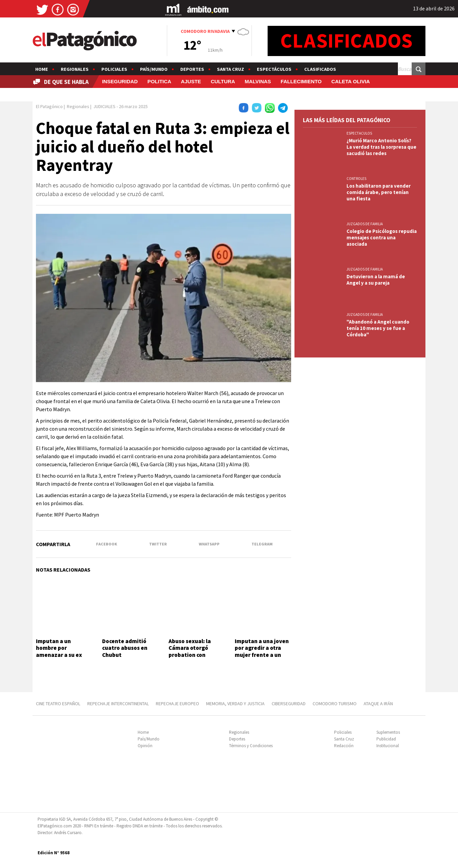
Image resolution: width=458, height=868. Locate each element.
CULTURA (223, 81)
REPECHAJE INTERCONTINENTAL (118, 704)
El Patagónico (49, 106)
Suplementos (388, 732)
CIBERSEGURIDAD (289, 704)
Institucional (388, 746)
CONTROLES (356, 179)
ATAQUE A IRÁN (378, 704)
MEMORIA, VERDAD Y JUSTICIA (235, 704)
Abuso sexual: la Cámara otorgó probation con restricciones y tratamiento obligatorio (190, 658)
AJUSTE (191, 81)
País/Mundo (154, 69)
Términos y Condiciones (251, 746)
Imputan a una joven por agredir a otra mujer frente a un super (262, 651)
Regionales (75, 69)
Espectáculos (274, 69)
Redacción (344, 746)
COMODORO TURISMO (335, 704)
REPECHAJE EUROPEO (177, 704)
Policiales (114, 69)
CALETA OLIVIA (351, 81)
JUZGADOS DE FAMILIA (365, 224)
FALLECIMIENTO (301, 81)
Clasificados (320, 69)
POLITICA (159, 81)
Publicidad (386, 739)
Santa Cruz (231, 69)
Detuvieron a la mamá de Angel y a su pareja (376, 280)
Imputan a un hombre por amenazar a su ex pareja (59, 651)
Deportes (192, 69)
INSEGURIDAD (120, 81)
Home (42, 69)
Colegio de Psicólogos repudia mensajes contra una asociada (382, 237)
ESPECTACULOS (359, 133)
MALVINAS (258, 81)
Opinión (145, 746)
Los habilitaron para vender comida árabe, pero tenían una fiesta (379, 192)
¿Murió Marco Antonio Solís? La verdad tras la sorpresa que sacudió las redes (381, 147)
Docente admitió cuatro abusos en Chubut (125, 648)
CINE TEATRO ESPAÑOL (58, 704)
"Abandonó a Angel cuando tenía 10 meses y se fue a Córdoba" (378, 328)
